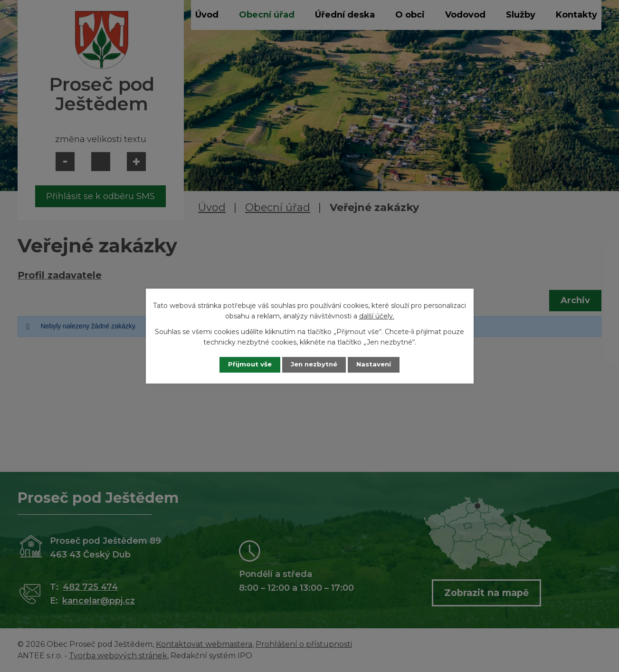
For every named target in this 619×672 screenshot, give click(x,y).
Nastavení (379, 365)
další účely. (377, 316)
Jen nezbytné (314, 365)
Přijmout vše (245, 365)
